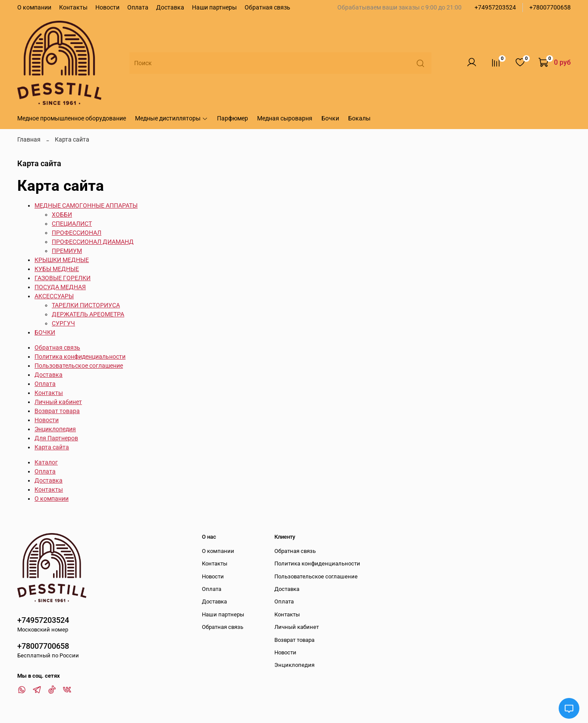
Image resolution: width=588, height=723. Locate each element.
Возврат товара (57, 411)
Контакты (73, 7)
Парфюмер (233, 118)
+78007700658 (550, 7)
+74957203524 (495, 7)
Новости (107, 7)
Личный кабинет (58, 402)
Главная (29, 139)
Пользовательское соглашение (79, 366)
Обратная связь (267, 7)
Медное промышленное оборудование (72, 118)
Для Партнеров (56, 438)
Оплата (138, 7)
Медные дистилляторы (171, 118)
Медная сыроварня (285, 118)
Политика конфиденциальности (80, 357)
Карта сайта (52, 447)
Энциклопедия (55, 429)
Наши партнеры (214, 7)
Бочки (330, 118)
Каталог (46, 462)
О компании (34, 7)
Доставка (170, 7)
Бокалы (359, 118)
